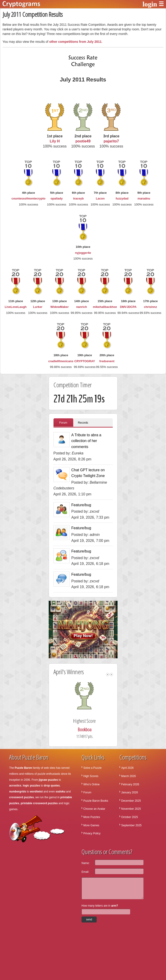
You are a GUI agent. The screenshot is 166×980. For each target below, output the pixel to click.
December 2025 (131, 801)
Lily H (55, 141)
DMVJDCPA (128, 307)
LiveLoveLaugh (15, 307)
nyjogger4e (83, 253)
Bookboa (90, 730)
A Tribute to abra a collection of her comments (86, 441)
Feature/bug (81, 505)
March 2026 (128, 776)
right (111, 675)
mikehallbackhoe (105, 307)
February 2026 (130, 784)
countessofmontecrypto (28, 198)
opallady (57, 198)
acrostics (15, 786)
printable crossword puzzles (39, 803)
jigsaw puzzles (48, 780)
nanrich (82, 307)
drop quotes (52, 786)
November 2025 (131, 809)
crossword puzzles (21, 797)
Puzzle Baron (23, 768)
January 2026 (130, 792)
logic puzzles (31, 786)
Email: (85, 872)
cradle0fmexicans (61, 361)
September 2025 (131, 825)
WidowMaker (60, 307)
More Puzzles (92, 817)
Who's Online (91, 784)
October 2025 (130, 817)
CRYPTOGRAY (85, 361)
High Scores (91, 776)
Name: (86, 863)
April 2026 (127, 768)
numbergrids (18, 792)
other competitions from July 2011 (75, 42)
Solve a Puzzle (92, 768)
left (108, 675)
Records (83, 423)
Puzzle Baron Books (96, 801)
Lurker (38, 307)
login (150, 4)
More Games (91, 825)
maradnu (144, 198)
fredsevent (107, 361)
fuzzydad (122, 198)
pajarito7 (111, 141)
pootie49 (83, 141)
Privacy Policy (92, 833)
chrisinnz (151, 307)
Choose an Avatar (94, 809)
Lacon (100, 198)
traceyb (78, 198)
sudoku (60, 792)
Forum (63, 423)
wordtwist (36, 792)
